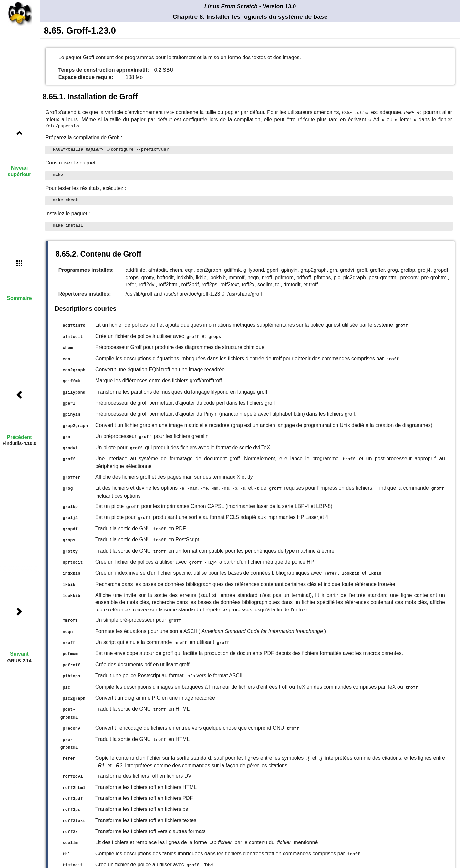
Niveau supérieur (20, 171)
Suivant (19, 654)
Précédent (19, 437)
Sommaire (19, 298)
